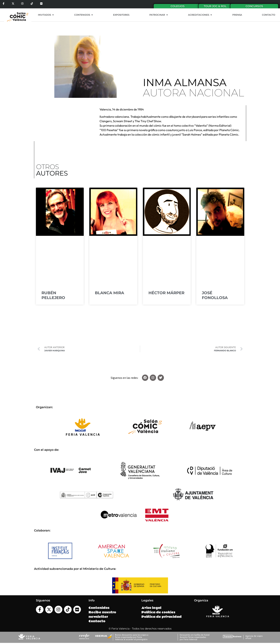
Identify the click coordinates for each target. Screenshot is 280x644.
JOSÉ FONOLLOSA (215, 295)
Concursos (254, 6)
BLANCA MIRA (109, 293)
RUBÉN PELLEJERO (53, 295)
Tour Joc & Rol (215, 6)
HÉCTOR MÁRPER (166, 293)
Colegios (178, 6)
